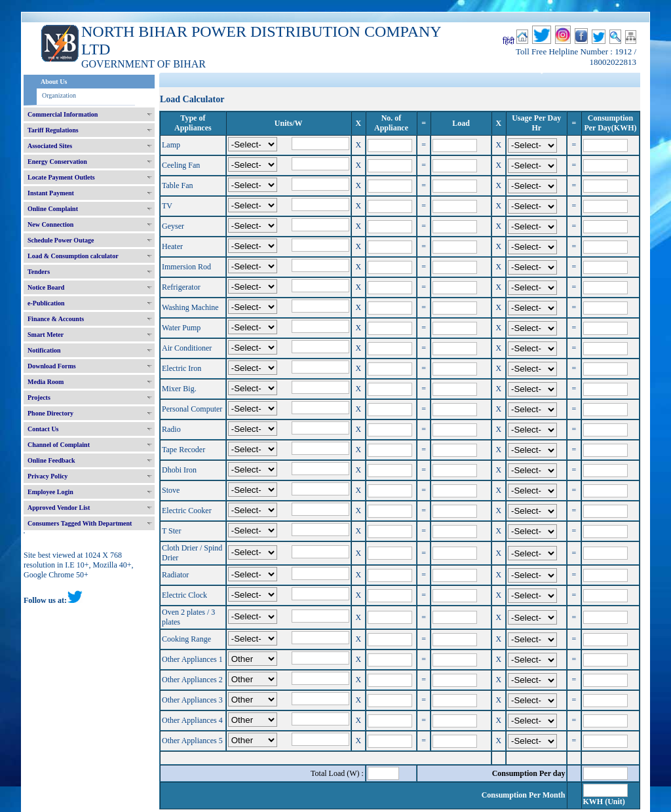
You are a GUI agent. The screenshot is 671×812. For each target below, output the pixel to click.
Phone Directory (50, 413)
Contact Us (43, 429)
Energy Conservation (57, 162)
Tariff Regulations (53, 130)
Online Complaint (53, 209)
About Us (54, 82)
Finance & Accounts (56, 319)
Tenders (39, 272)
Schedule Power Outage (61, 240)
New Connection (50, 224)
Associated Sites (50, 146)
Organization (59, 95)
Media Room (46, 382)
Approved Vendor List (59, 508)
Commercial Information (63, 114)
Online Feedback (51, 460)
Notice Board (46, 287)
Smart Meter (46, 335)
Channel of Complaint (59, 445)
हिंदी (508, 41)
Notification (44, 350)
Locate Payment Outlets (61, 177)
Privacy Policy (48, 476)
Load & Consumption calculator (73, 256)
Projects (39, 397)
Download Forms (52, 366)
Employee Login (50, 492)
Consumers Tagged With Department (80, 523)
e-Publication (46, 303)
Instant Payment (51, 193)
